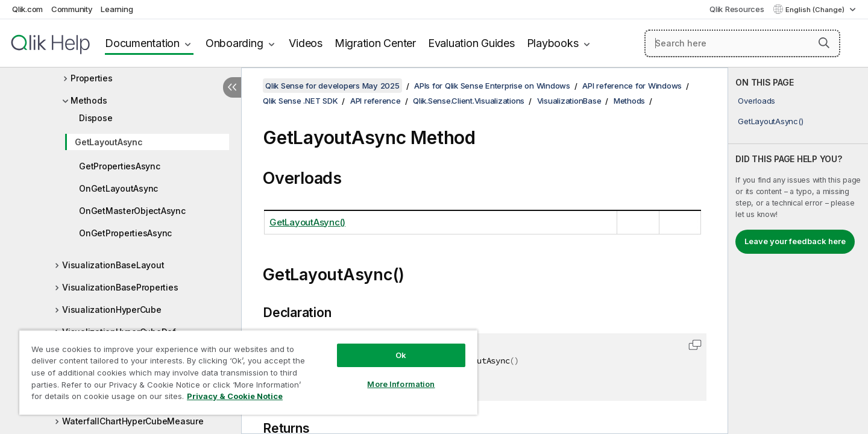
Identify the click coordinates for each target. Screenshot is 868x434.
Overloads (756, 101)
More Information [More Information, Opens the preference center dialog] (401, 384)
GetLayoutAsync (109, 142)
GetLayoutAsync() (770, 121)
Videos (306, 43)
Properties (92, 78)
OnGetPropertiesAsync (125, 233)
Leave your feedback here (795, 241)
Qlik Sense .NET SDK (300, 101)
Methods (89, 100)
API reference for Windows (632, 86)
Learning (117, 9)
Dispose (96, 118)
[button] (824, 43)
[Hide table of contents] (232, 87)
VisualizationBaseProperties (120, 287)
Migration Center (375, 43)
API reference (376, 101)
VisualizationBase (569, 101)
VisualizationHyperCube (112, 310)
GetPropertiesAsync (120, 166)
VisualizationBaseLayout (113, 265)
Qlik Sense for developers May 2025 (332, 86)
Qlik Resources (737, 9)
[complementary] (798, 251)
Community (72, 9)
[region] (248, 372)
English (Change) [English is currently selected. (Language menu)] (816, 10)
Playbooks (553, 43)
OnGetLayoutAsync (118, 188)
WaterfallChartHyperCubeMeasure (133, 421)
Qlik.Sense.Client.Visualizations (469, 101)
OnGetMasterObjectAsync (132, 211)
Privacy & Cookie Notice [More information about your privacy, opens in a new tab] (235, 396)
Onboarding (234, 43)
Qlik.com (27, 9)
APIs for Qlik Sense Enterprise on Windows (492, 86)
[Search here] (742, 43)
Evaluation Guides (471, 43)
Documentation (142, 43)
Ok (401, 355)
